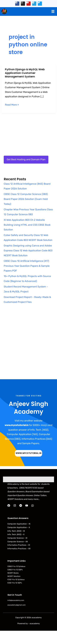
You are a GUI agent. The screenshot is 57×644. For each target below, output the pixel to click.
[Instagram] (15, 505)
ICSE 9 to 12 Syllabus (16, 580)
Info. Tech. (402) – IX (16, 531)
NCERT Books (13, 573)
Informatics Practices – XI (19, 545)
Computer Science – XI (17, 538)
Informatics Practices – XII (19, 549)
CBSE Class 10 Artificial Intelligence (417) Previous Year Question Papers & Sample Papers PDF (27, 266)
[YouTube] (27, 505)
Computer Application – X (19, 527)
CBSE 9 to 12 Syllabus (16, 566)
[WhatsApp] (33, 505)
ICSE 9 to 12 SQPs (15, 583)
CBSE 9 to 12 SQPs (15, 570)
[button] (53, 11)
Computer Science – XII (18, 542)
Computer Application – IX (19, 524)
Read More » (12, 105)
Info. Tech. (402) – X (16, 534)
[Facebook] (9, 505)
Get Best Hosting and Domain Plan (26, 159)
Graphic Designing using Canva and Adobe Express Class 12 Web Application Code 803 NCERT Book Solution (28, 251)
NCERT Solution (14, 576)
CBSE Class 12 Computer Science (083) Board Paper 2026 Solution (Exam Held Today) (26, 199)
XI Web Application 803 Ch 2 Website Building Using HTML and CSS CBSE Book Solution (27, 225)
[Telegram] (21, 505)
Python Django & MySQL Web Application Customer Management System (25, 73)
